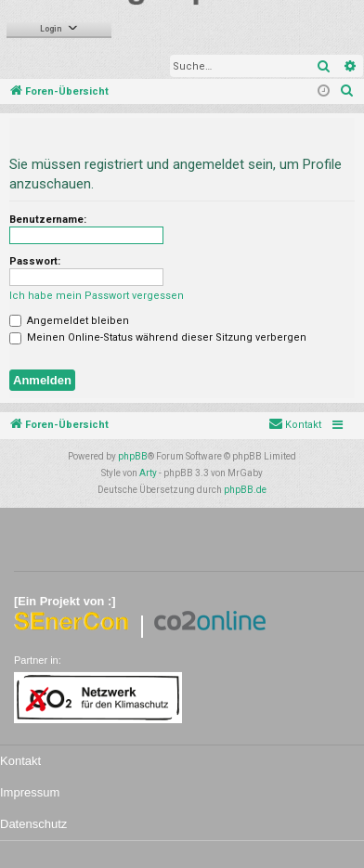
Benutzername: (48, 220)
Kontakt (20, 761)
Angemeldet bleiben (69, 321)
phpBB (133, 456)
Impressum (30, 792)
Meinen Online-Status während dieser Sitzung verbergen (158, 337)
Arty (148, 473)
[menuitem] (347, 92)
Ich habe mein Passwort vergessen (97, 296)
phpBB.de (245, 490)
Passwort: (35, 261)
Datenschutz (33, 824)
